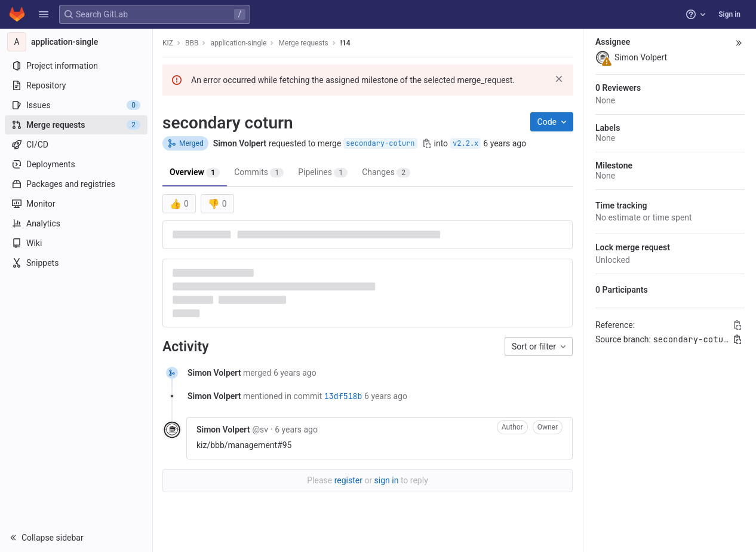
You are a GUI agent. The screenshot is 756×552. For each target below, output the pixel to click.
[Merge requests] (76, 125)
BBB (192, 43)
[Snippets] (76, 263)
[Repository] (76, 85)
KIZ (168, 43)
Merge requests (303, 43)
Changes (386, 172)
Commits (259, 172)
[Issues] (76, 105)
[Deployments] (76, 164)
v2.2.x (465, 143)
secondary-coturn (380, 143)
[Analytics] (76, 223)
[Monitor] (76, 204)
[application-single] (76, 42)
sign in (387, 480)
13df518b (343, 396)
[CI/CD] (76, 145)
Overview (195, 172)
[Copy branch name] (427, 143)
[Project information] (76, 66)
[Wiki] (76, 243)
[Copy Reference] (737, 325)
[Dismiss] (559, 79)
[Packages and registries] (76, 184)
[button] (44, 14)
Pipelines (323, 172)
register (348, 480)
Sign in (729, 14)
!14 (345, 43)
